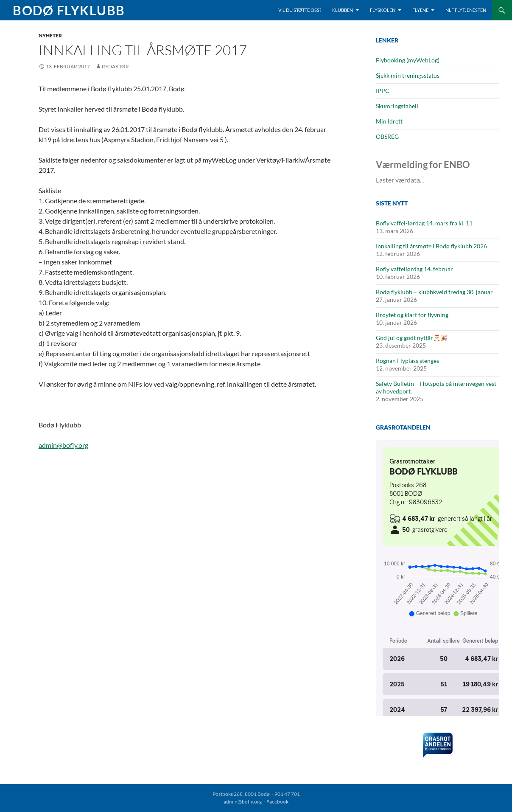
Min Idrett (389, 121)
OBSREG (387, 136)
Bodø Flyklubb (69, 10)
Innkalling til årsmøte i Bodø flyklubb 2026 (431, 246)
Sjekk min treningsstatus (408, 75)
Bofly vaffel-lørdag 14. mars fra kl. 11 (424, 223)
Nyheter (50, 35)
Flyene (420, 10)
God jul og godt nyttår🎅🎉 (412, 338)
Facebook (277, 802)
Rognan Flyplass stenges (407, 361)
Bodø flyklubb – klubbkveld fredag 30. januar (434, 292)
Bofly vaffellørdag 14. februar (414, 269)
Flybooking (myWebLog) (408, 60)
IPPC (383, 91)
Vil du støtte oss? (300, 10)
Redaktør (115, 66)
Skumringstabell (397, 106)
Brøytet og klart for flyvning (412, 315)
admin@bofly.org (63, 445)
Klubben (343, 10)
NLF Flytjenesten (466, 10)
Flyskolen (383, 10)
